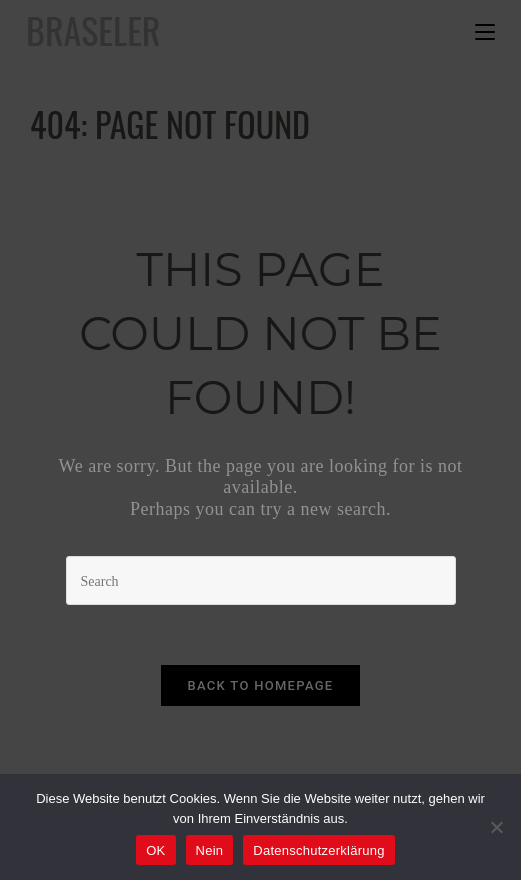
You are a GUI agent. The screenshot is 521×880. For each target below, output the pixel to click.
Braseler (93, 29)
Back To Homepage (260, 685)
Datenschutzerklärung (318, 850)
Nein (210, 850)
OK (155, 850)
